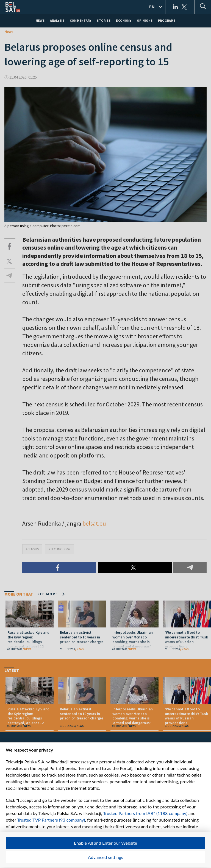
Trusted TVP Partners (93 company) (51, 820)
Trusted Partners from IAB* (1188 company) (145, 813)
